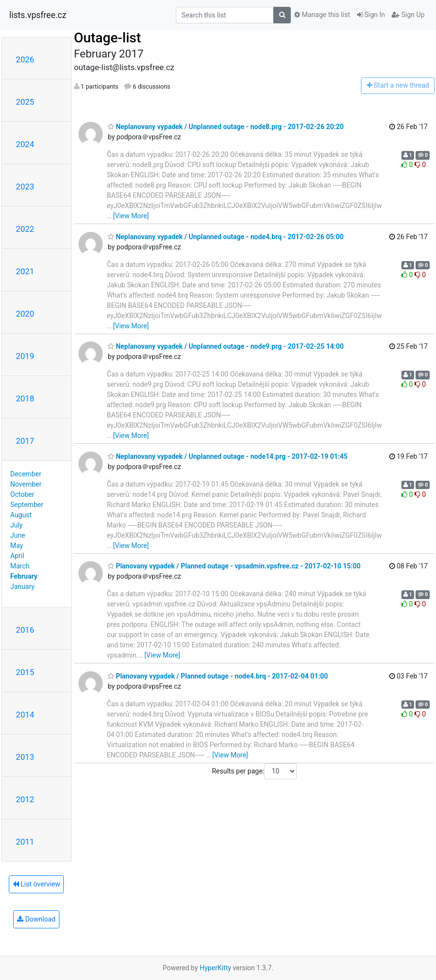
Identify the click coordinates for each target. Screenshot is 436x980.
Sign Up (408, 15)
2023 (25, 187)
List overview (37, 884)
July (16, 525)
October (22, 494)
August (21, 515)
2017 (25, 441)
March (20, 566)
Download (36, 919)
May (17, 546)
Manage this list (322, 15)
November (26, 484)
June (18, 535)
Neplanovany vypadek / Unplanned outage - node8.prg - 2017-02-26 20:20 (226, 127)
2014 (25, 715)
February (24, 576)
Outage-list (108, 38)
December (26, 474)
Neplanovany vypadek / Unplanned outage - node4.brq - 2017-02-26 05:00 (226, 237)
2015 (25, 672)
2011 (25, 842)
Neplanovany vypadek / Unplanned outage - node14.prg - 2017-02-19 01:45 (227, 456)
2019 (25, 356)
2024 (25, 144)
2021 (25, 271)
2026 (25, 59)
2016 (25, 630)
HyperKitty (216, 968)
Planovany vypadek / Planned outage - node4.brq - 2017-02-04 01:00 (218, 676)
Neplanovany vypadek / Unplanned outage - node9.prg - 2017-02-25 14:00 (226, 346)
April (17, 556)
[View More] (131, 216)
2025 (25, 102)
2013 (25, 757)
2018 (25, 398)
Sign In (371, 15)
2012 (25, 799)
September (27, 505)
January (22, 586)
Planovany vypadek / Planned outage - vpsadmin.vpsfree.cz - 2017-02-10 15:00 (234, 566)
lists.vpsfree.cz (38, 15)
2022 (25, 229)
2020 (25, 314)
